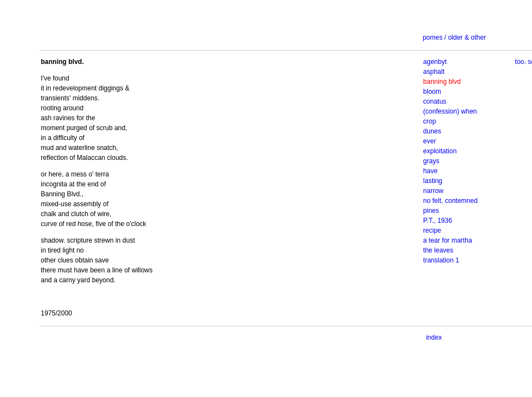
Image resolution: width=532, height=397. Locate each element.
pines (431, 211)
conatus (435, 101)
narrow (434, 191)
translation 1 (441, 260)
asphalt (434, 72)
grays (431, 161)
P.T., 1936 (438, 221)
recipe (432, 230)
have (431, 171)
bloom (432, 92)
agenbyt (435, 62)
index (434, 337)
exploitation (440, 151)
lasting (433, 181)
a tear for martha (448, 240)
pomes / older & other (455, 37)
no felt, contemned (451, 201)
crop (430, 121)
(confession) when (450, 111)
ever (430, 141)
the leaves (439, 250)
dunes (432, 131)
